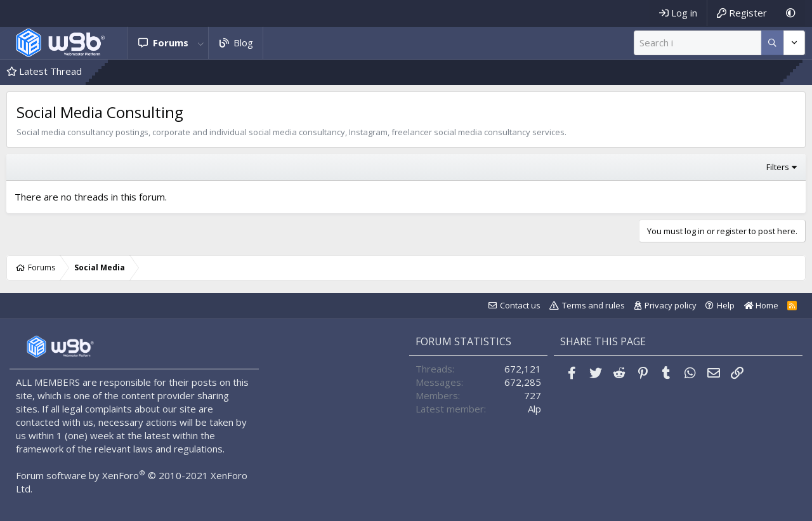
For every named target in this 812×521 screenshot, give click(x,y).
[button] (201, 43)
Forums (171, 43)
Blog (243, 43)
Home (761, 305)
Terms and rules (593, 305)
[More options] (772, 43)
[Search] (697, 43)
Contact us (520, 305)
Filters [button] (778, 167)
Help (726, 305)
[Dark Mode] (791, 13)
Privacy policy (671, 305)
